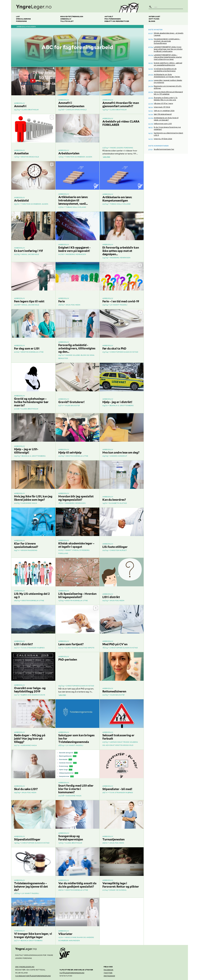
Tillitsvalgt (67, 21)
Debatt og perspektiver (117, 21)
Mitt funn (154, 19)
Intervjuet (154, 16)
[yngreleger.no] (63, 6)
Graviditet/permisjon (72, 16)
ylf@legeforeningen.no (72, 973)
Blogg (152, 21)
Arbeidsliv (66, 19)
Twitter (108, 973)
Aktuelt (109, 16)
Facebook (108, 970)
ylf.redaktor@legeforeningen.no (33, 976)
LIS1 (18, 16)
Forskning (21, 21)
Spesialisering (23, 19)
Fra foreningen (113, 19)
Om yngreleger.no (25, 967)
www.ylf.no (66, 976)
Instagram (109, 976)
